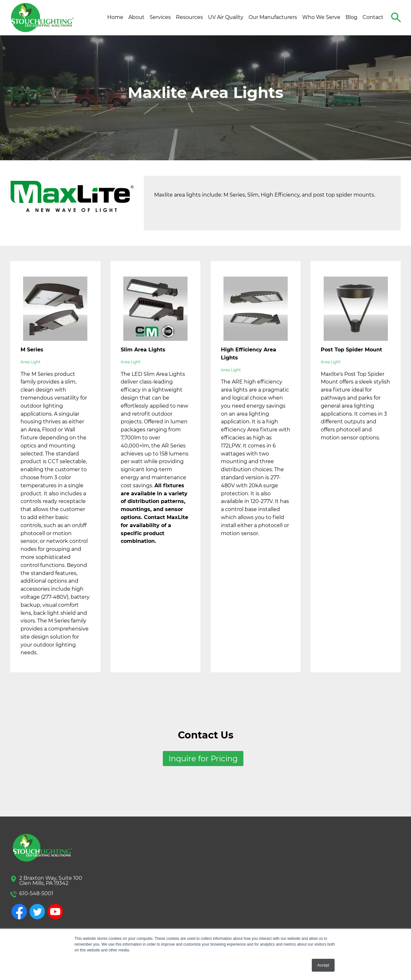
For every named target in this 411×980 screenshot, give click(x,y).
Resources (189, 17)
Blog (351, 17)
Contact (373, 17)
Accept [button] (323, 965)
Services (160, 17)
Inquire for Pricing (203, 759)
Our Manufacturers (273, 17)
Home (115, 17)
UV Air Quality (226, 17)
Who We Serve (321, 17)
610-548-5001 (36, 893)
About (136, 17)
